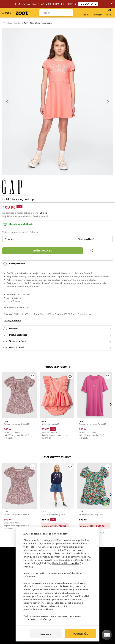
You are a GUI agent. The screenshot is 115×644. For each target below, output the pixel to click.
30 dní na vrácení (57, 341)
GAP (6, 421)
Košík (109, 12)
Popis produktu (57, 264)
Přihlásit (97, 13)
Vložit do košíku (42, 251)
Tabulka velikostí (86, 239)
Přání (86, 13)
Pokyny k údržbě (12, 321)
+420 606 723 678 (33, 553)
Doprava (57, 329)
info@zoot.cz (55, 553)
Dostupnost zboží (57, 335)
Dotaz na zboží (57, 348)
